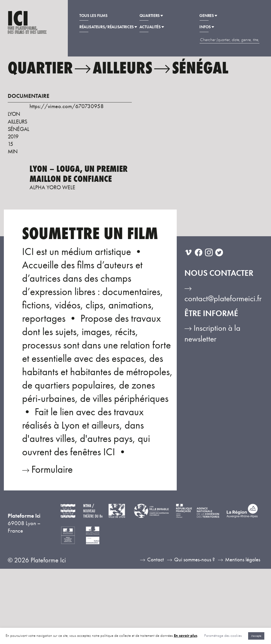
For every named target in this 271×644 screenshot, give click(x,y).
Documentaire (29, 96)
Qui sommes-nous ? (194, 560)
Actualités (152, 28)
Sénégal (18, 129)
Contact (156, 560)
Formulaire (52, 469)
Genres (208, 17)
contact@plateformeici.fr (223, 299)
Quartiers (151, 17)
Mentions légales (243, 560)
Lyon (14, 114)
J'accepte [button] (256, 636)
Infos (207, 28)
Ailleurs (17, 122)
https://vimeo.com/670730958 (67, 106)
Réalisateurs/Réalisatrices (108, 28)
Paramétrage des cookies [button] (223, 636)
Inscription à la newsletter (212, 333)
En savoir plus (186, 636)
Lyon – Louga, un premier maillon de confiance (79, 174)
